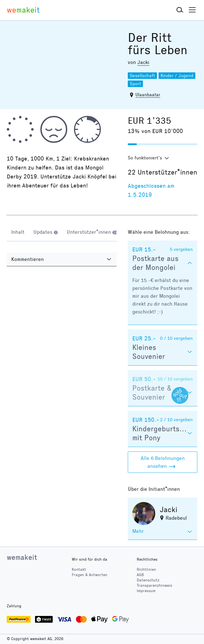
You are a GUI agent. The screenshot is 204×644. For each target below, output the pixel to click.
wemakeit (22, 557)
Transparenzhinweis (154, 585)
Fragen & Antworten (90, 575)
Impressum (146, 591)
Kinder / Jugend (177, 76)
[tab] (18, 233)
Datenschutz (148, 580)
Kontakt (79, 569)
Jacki (143, 62)
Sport (135, 84)
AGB (140, 575)
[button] (180, 10)
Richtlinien (146, 569)
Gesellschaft (142, 76)
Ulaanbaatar (148, 95)
